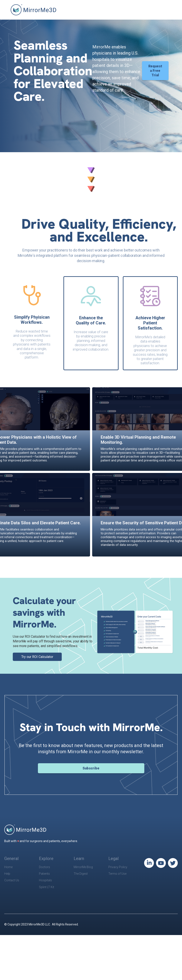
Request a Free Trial (155, 71)
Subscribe (91, 768)
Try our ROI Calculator (37, 657)
